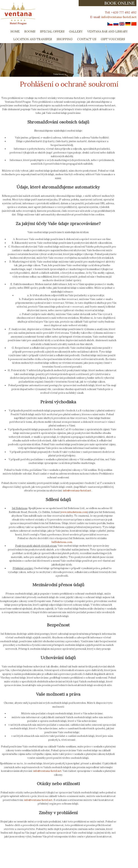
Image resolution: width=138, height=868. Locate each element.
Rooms (30, 31)
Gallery (76, 31)
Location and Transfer (33, 39)
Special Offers (52, 31)
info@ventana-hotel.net (119, 17)
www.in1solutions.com (74, 512)
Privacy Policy (10, 861)
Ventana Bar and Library (108, 31)
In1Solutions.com (62, 542)
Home (15, 31)
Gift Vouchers (113, 39)
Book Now (83, 861)
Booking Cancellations (57, 861)
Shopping (65, 39)
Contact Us (87, 39)
